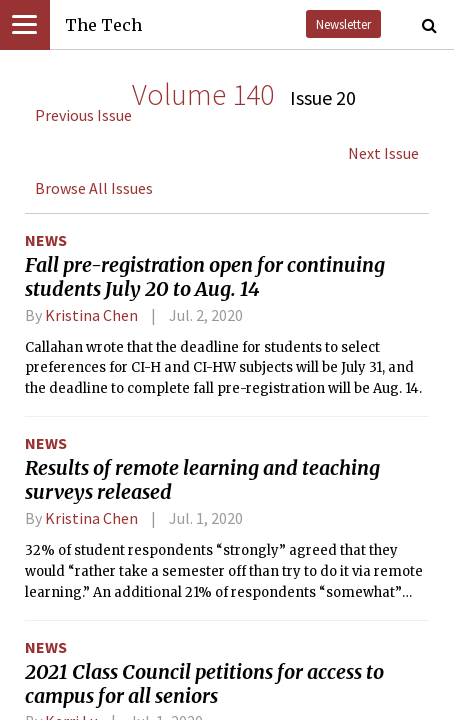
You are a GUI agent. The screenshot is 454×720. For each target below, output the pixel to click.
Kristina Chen (91, 315)
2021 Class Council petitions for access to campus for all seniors (204, 684)
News (46, 240)
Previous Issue (83, 115)
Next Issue (383, 153)
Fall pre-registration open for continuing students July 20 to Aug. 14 (205, 277)
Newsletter (343, 24)
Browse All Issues (94, 188)
